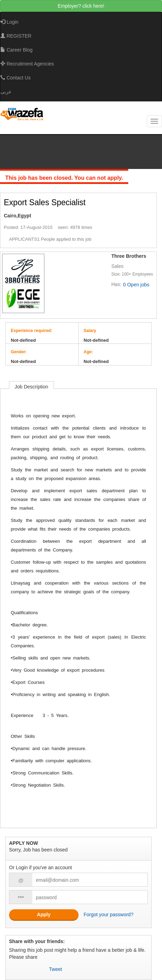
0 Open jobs (136, 285)
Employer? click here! (81, 6)
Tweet (55, 969)
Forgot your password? (109, 915)
